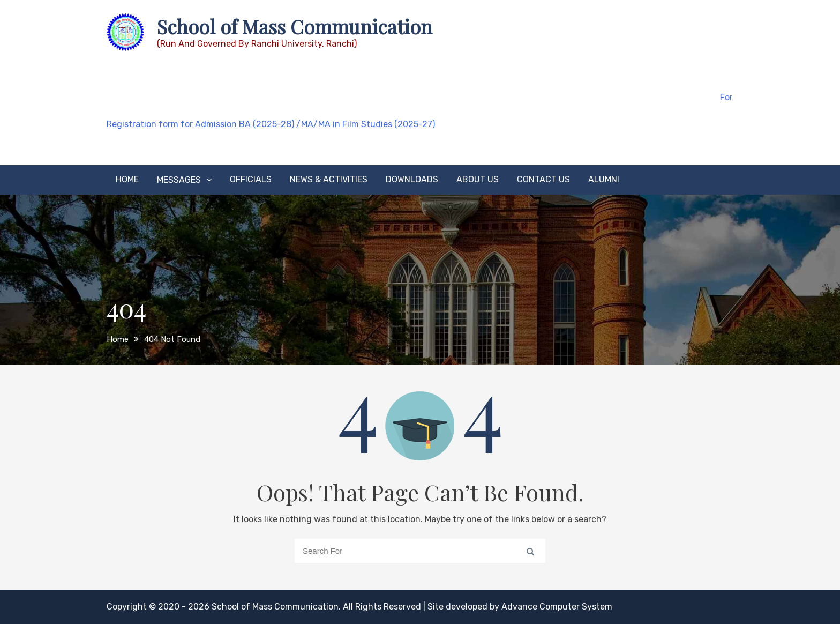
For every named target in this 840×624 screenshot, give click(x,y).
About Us (478, 179)
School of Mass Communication (295, 26)
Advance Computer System (557, 607)
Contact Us (543, 179)
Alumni (604, 179)
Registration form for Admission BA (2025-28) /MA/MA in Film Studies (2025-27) (271, 124)
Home (127, 179)
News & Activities (329, 179)
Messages (179, 180)
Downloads (412, 179)
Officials (251, 179)
